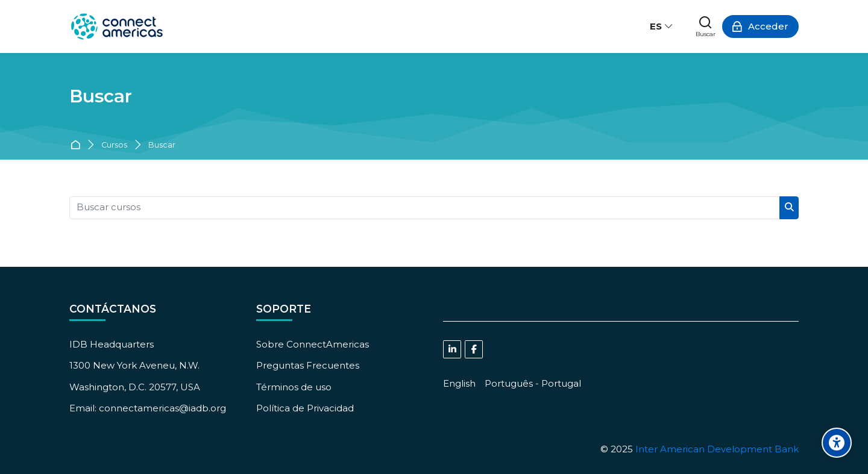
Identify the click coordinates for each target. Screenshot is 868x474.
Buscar (162, 145)
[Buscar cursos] (425, 208)
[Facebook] (474, 349)
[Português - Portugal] (533, 383)
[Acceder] (760, 27)
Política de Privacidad (305, 408)
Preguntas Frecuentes (308, 365)
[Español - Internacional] (662, 27)
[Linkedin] (452, 349)
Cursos (114, 145)
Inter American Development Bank (717, 449)
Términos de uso (294, 387)
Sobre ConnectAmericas (313, 344)
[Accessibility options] (837, 443)
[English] (459, 383)
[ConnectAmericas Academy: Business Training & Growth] (117, 27)
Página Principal (77, 145)
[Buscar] (706, 27)
